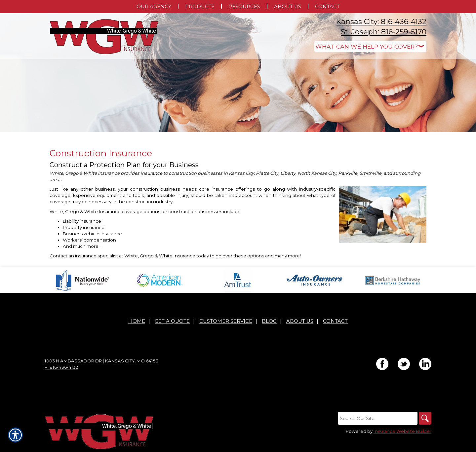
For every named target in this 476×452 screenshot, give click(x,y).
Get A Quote (172, 321)
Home (137, 321)
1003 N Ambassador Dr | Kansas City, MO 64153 (101, 361)
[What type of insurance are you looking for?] (370, 46)
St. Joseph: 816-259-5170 (384, 32)
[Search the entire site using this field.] (377, 418)
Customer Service (226, 321)
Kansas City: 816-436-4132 (381, 22)
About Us (300, 321)
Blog (269, 321)
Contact (335, 321)
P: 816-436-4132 (61, 367)
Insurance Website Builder (402, 431)
